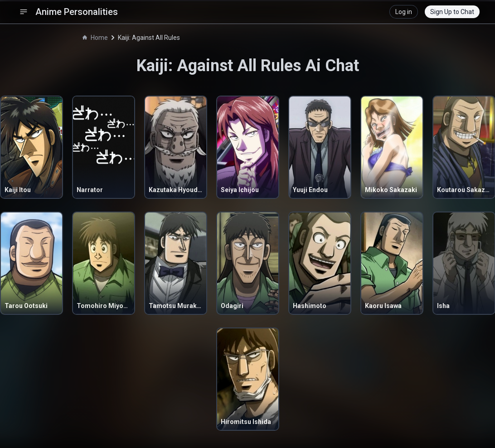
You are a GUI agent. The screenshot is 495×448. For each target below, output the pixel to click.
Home (95, 38)
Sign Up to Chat (452, 12)
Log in (404, 12)
